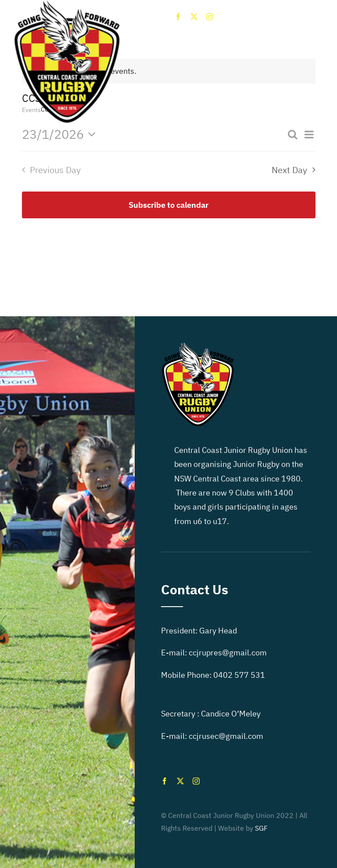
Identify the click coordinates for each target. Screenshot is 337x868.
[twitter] (194, 17)
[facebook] (178, 17)
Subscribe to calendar (168, 205)
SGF (261, 828)
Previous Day (55, 170)
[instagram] (210, 17)
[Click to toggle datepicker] (61, 134)
